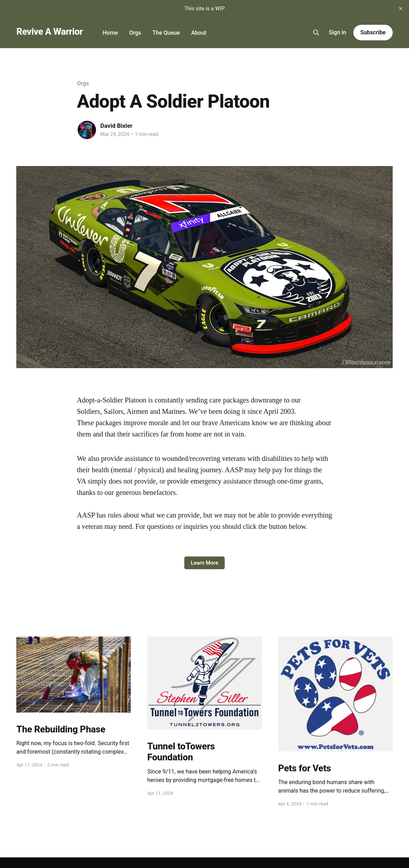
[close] (400, 8)
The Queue (166, 33)
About (199, 33)
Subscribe (373, 32)
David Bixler (116, 126)
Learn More (204, 563)
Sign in (338, 32)
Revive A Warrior (49, 32)
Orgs (135, 33)
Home (110, 33)
